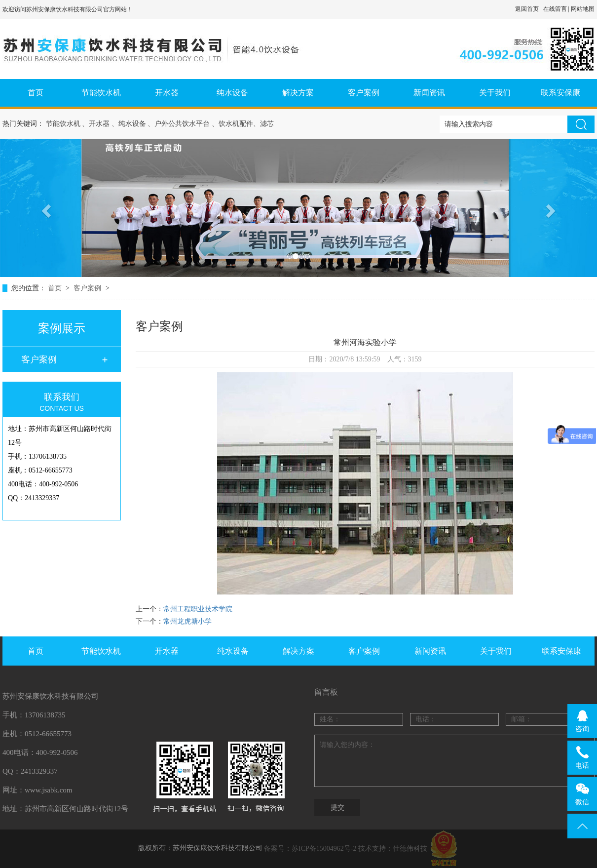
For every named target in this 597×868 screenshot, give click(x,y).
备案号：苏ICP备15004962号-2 (310, 848)
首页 (36, 93)
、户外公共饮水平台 (179, 124)
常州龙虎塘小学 (187, 621)
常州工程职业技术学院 (198, 609)
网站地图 (583, 9)
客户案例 (364, 93)
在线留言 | (557, 9)
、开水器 (96, 124)
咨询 (582, 721)
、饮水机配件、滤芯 (243, 124)
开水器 (167, 93)
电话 (582, 757)
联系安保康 (560, 93)
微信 (582, 794)
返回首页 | (529, 9)
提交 (337, 808)
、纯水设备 (129, 124)
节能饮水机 (101, 93)
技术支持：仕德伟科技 (393, 848)
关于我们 (495, 93)
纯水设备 (232, 93)
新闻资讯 (429, 93)
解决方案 (298, 93)
